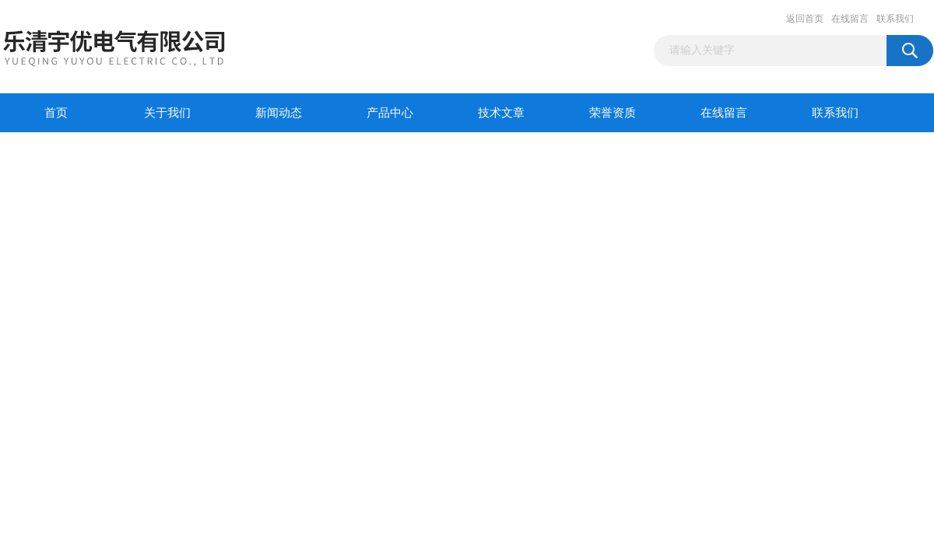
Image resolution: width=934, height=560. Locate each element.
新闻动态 (279, 113)
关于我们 (167, 113)
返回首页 (805, 19)
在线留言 (850, 19)
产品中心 (390, 113)
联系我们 (895, 19)
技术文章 (501, 113)
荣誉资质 (613, 113)
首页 (56, 113)
